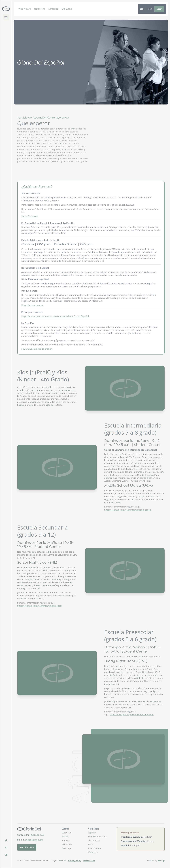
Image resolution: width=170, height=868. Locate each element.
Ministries (53, 9)
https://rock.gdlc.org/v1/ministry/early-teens (132, 715)
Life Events (67, 9)
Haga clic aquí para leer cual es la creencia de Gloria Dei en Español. (55, 325)
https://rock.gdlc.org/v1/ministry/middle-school (128, 510)
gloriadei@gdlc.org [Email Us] (34, 840)
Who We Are (25, 9)
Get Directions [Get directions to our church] (27, 847)
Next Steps (40, 9)
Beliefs (66, 837)
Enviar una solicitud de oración (37, 358)
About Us (67, 833)
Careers (66, 840)
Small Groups (94, 848)
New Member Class (97, 837)
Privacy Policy (75, 861)
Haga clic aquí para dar (33, 314)
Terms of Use (89, 861)
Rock (161, 861)
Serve (90, 844)
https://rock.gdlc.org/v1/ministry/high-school (40, 606)
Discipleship (94, 840)
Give (150, 9)
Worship (67, 848)
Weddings (93, 852)
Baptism (92, 833)
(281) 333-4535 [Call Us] (37, 835)
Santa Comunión (30, 225)
